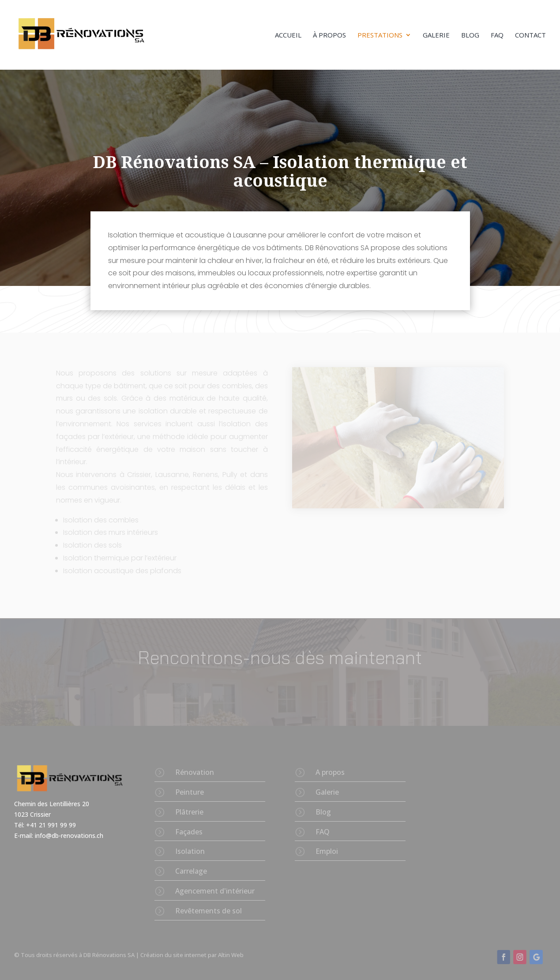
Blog (470, 36)
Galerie (436, 36)
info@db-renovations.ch (69, 835)
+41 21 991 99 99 (52, 825)
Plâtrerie (189, 812)
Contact (530, 36)
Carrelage (191, 871)
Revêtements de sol (209, 911)
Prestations (380, 36)
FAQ (497, 36)
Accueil (288, 36)
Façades (189, 832)
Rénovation (195, 772)
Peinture (190, 792)
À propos (329, 36)
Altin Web (231, 955)
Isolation (190, 851)
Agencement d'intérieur (215, 891)
